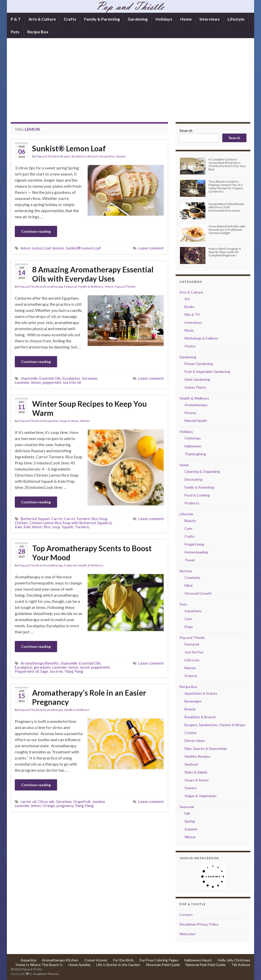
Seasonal (187, 807)
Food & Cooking (197, 495)
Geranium (89, 378)
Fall (187, 813)
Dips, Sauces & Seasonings (206, 748)
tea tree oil (72, 382)
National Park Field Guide (206, 965)
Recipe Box (38, 32)
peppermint (52, 382)
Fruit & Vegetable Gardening (207, 371)
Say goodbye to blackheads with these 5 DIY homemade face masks (226, 207)
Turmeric (82, 527)
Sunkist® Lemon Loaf (69, 148)
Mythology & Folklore (201, 338)
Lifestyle (236, 19)
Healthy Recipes (198, 756)
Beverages (193, 701)
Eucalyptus (71, 378)
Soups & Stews (69, 421)
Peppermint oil (27, 671)
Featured (70, 287)
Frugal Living (194, 544)
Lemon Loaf (42, 248)
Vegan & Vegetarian (200, 796)
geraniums (42, 667)
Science (191, 676)
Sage (44, 671)
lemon (26, 248)
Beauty (190, 521)
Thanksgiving (195, 454)
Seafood (191, 764)
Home (186, 19)
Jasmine (99, 802)
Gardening (138, 19)
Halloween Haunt (198, 960)
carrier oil (28, 802)
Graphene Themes (46, 974)
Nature (190, 668)
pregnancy (65, 806)
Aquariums (193, 611)
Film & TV (192, 315)
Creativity (192, 577)
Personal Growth (198, 593)
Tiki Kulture (241, 965)
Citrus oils (46, 802)
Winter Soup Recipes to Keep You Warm (89, 408)
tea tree (56, 671)
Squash (68, 527)
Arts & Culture (42, 19)
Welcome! (188, 934)
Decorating (193, 479)
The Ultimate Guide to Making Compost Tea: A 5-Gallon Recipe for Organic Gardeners (226, 187)
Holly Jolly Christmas (234, 960)
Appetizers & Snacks (201, 693)
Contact (186, 915)
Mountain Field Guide (163, 965)
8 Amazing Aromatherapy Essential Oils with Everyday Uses (93, 274)
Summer (191, 829)
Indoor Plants (195, 387)
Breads (65, 156)
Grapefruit (82, 802)
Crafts (70, 19)
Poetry (190, 346)
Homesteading (196, 552)
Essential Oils (50, 378)
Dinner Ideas (195, 741)
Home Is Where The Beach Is (39, 965)
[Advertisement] (130, 84)
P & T (16, 19)
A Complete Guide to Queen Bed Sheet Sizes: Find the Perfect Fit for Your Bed (227, 164)
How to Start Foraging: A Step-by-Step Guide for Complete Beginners (225, 252)
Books (190, 307)
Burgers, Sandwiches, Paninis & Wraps (215, 725)
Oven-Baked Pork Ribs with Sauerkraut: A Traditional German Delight (227, 230)
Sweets (121, 156)
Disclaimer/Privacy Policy (199, 924)
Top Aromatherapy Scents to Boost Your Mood (92, 553)
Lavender (22, 382)
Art (187, 299)
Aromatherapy (53, 287)
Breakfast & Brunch (85, 156)
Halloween (193, 446)
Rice (47, 527)
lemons (58, 248)
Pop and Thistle (47, 156)
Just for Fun (194, 652)
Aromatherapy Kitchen (60, 960)
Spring (190, 821)
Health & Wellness (91, 287)
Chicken (21, 523)
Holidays (164, 19)
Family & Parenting (102, 19)
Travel (190, 560)
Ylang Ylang (74, 671)
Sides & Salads (196, 772)
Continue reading (36, 231)
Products (192, 503)
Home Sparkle (80, 965)
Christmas (193, 438)
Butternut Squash (35, 519)
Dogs (189, 627)
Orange (49, 806)
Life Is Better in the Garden (118, 965)
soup (56, 527)
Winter (85, 421)
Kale (27, 527)
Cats (188, 619)
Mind (188, 585)
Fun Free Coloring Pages (159, 960)
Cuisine (191, 733)
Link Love (192, 660)
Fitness (190, 413)
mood (85, 667)
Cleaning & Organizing (202, 471)
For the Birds (124, 960)
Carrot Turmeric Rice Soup (86, 519)
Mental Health (196, 421)
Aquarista (28, 960)
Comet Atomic (96, 960)
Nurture (186, 571)
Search (186, 130)
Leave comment (151, 248)
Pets (15, 32)
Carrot (57, 519)
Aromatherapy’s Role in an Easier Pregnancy (89, 697)
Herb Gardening (197, 379)
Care (188, 528)
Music (189, 330)
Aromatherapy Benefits (40, 663)
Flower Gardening (199, 364)
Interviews (210, 19)
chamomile (29, 378)
